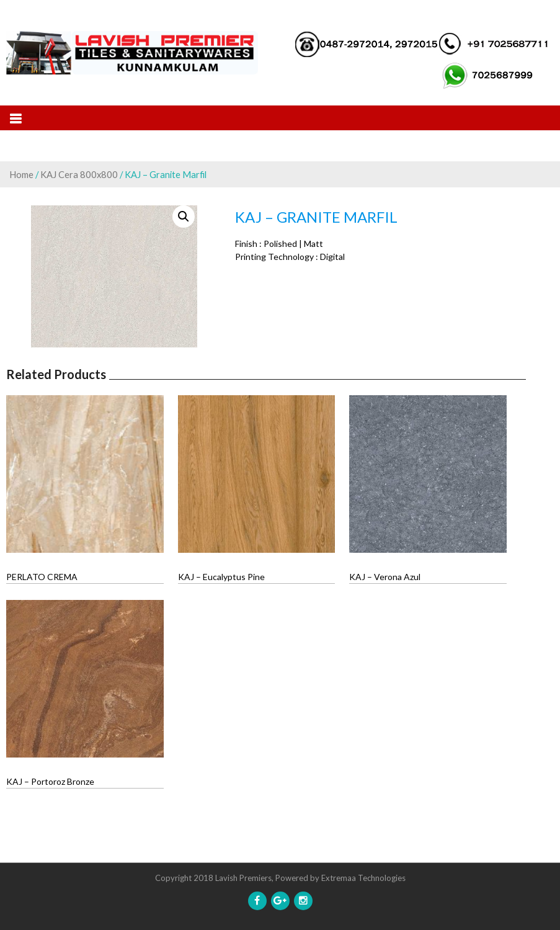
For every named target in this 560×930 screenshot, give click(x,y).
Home (21, 174)
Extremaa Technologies (363, 878)
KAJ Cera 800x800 (79, 174)
